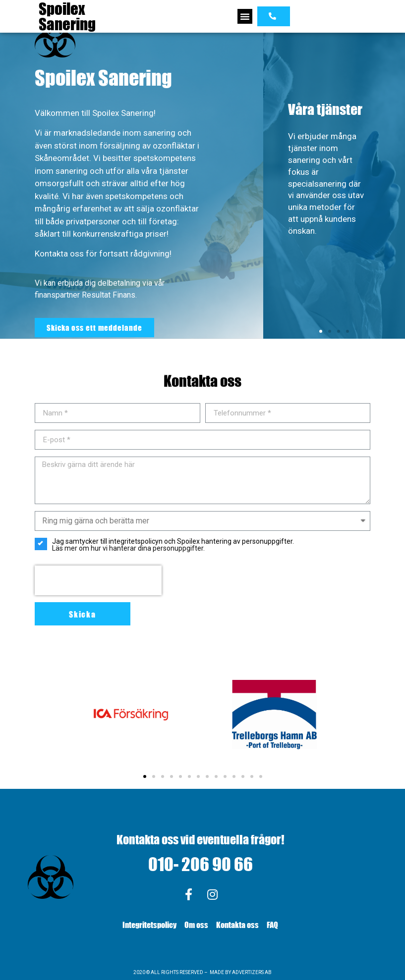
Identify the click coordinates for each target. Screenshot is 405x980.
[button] (245, 16)
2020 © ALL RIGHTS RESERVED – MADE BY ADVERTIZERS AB (202, 972)
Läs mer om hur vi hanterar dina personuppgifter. (128, 548)
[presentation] (98, 580)
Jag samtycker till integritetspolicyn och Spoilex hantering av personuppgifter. (164, 545)
